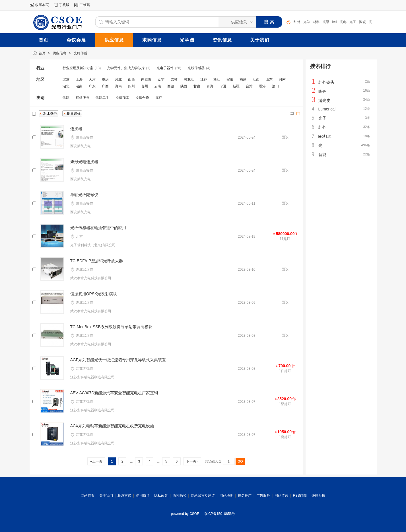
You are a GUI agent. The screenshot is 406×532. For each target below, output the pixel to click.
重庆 (105, 79)
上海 (79, 79)
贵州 (145, 86)
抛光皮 (324, 100)
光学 (307, 22)
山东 (269, 79)
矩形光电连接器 (84, 162)
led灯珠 (325, 136)
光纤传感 (81, 53)
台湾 (249, 86)
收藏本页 (42, 5)
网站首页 (88, 496)
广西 (105, 86)
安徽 (230, 79)
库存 (159, 98)
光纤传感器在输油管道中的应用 (98, 228)
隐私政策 (161, 496)
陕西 (184, 86)
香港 (262, 86)
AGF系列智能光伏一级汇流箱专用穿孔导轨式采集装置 (118, 360)
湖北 (66, 86)
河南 (282, 79)
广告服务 (263, 496)
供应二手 (102, 98)
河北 (118, 79)
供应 (66, 98)
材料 (316, 22)
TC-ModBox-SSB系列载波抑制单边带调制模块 (111, 327)
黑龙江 (189, 79)
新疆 (236, 86)
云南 (158, 86)
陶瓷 (362, 22)
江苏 (204, 79)
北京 (66, 79)
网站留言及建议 (203, 496)
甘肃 (197, 86)
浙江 (217, 79)
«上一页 (96, 461)
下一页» (192, 461)
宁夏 (223, 86)
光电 (343, 22)
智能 (322, 155)
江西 (256, 79)
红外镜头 (326, 82)
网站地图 (226, 496)
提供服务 (83, 98)
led (335, 22)
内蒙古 (146, 79)
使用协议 (143, 496)
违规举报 (318, 496)
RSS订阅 (300, 496)
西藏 (171, 86)
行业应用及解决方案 (78, 68)
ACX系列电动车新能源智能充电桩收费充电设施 (112, 426)
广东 (92, 86)
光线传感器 (196, 68)
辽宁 (161, 79)
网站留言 (281, 496)
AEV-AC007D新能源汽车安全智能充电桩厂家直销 (114, 393)
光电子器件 (165, 68)
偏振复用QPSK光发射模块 (94, 294)
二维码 (85, 5)
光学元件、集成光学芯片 (126, 68)
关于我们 (106, 496)
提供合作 (142, 98)
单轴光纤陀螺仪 (84, 195)
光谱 (326, 22)
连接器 (76, 129)
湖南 (79, 86)
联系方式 (124, 496)
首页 (42, 53)
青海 (210, 86)
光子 (353, 22)
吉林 (174, 79)
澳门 (275, 86)
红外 (297, 22)
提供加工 (122, 98)
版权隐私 (180, 496)
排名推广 (245, 496)
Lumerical (327, 109)
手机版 (64, 5)
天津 (92, 79)
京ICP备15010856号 (220, 514)
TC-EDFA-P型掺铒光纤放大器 (97, 261)
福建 (243, 79)
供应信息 (59, 53)
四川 (131, 86)
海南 (118, 86)
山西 (131, 79)
